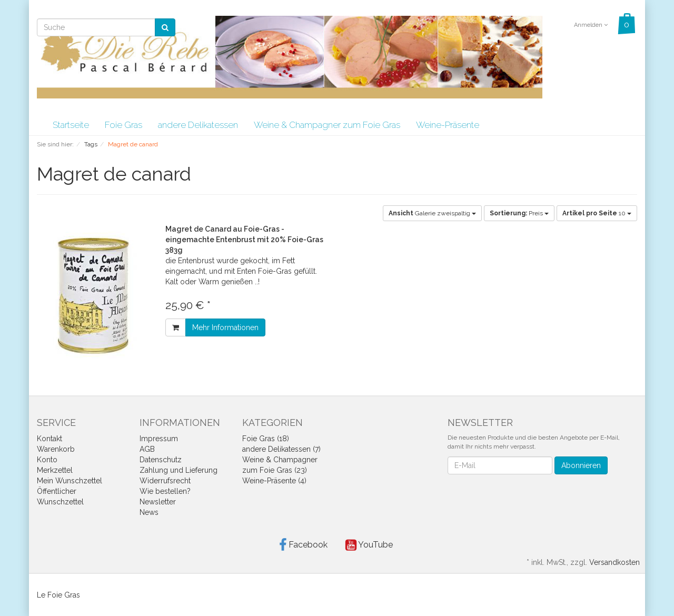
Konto (47, 460)
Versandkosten (614, 562)
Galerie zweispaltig (432, 213)
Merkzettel (55, 470)
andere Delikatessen (198, 125)
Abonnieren (581, 465)
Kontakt (49, 439)
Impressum (159, 439)
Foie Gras (123, 125)
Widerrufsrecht (165, 481)
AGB (147, 449)
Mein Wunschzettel (70, 481)
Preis (519, 213)
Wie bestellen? (165, 491)
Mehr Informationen (225, 327)
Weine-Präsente (448, 125)
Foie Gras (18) (266, 439)
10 (597, 213)
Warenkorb (56, 449)
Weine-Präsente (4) (274, 481)
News (149, 512)
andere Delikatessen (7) (281, 449)
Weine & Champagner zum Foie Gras (327, 125)
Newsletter (158, 502)
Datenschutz (161, 460)
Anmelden (591, 25)
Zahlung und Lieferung (179, 470)
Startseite (71, 125)
